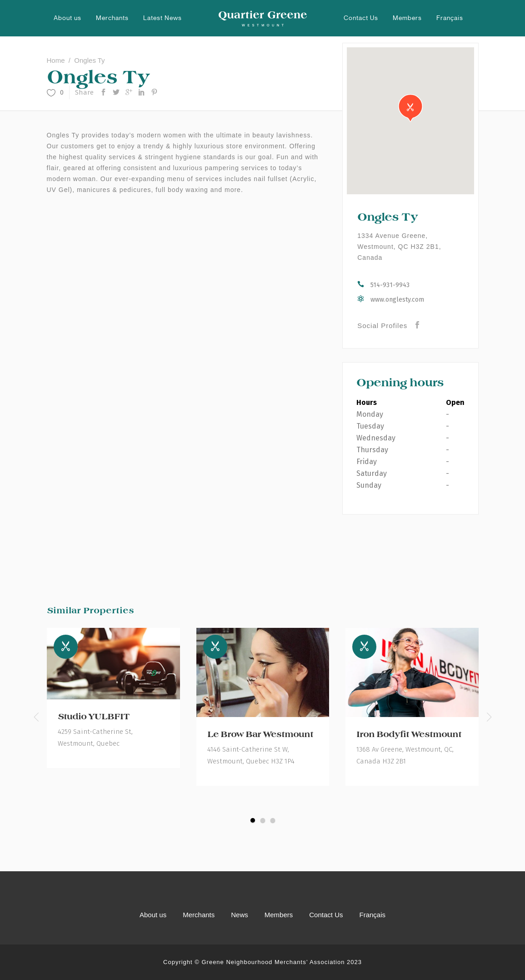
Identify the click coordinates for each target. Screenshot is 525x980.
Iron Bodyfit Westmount (409, 734)
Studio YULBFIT (94, 717)
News (240, 915)
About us (153, 915)
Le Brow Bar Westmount (260, 734)
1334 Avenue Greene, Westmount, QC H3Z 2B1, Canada (399, 247)
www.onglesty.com (397, 300)
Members (279, 915)
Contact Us (326, 915)
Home (56, 60)
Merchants (199, 915)
